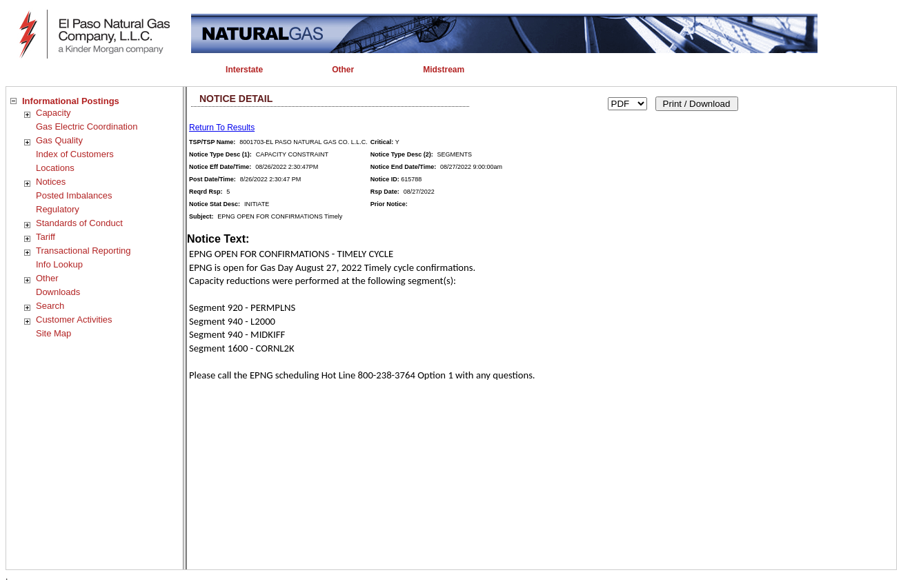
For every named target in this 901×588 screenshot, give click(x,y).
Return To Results (222, 128)
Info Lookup (59, 264)
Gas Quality (59, 140)
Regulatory (58, 209)
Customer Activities (74, 320)
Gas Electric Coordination (87, 126)
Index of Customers (75, 154)
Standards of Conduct (79, 223)
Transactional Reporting (83, 251)
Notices (51, 182)
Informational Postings (71, 101)
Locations (55, 168)
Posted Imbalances (74, 195)
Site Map (53, 333)
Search (50, 306)
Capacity (53, 113)
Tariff (46, 237)
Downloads (58, 292)
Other (47, 278)
